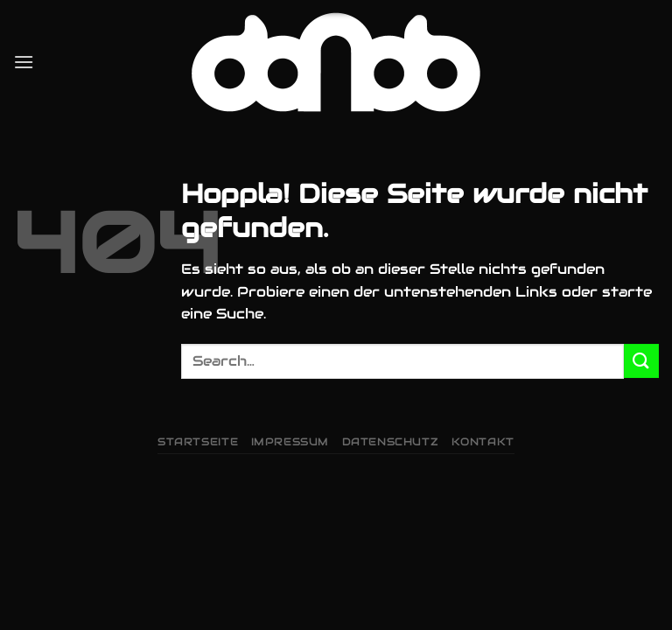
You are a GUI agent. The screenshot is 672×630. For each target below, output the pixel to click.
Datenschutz (391, 441)
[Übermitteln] (641, 361)
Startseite (198, 441)
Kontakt (483, 441)
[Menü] (24, 62)
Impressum (290, 441)
